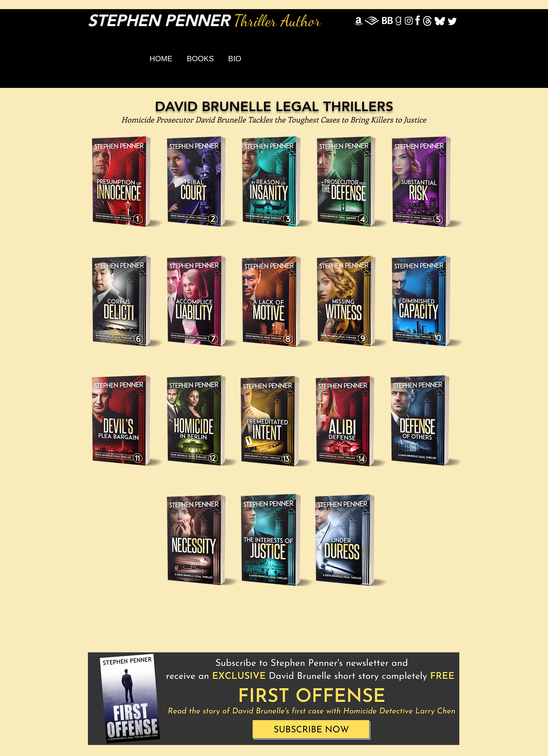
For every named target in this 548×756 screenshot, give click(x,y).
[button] (197, 59)
